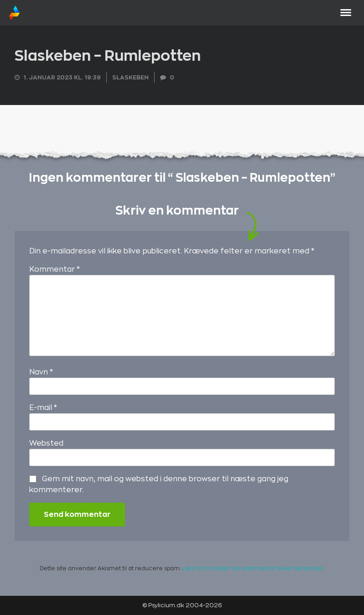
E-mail (43, 408)
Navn (41, 372)
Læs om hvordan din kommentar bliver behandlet (253, 568)
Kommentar (55, 269)
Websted (46, 443)
